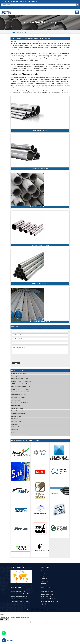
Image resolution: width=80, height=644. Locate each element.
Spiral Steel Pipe (16, 400)
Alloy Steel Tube (16, 405)
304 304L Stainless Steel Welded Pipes (40, 207)
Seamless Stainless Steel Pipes (40, 283)
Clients (43, 574)
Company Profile (46, 571)
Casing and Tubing (16, 422)
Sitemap (43, 584)
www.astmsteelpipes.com (49, 599)
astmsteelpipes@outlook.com (50, 601)
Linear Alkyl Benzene (17, 376)
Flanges (13, 432)
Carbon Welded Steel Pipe (18, 397)
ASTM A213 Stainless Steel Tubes (40, 245)
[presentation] (21, 358)
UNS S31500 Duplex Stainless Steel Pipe (40, 322)
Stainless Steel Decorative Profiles (20, 435)
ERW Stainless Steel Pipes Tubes (20, 379)
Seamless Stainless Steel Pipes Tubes (21, 381)
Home (13, 32)
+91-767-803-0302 (13, 2)
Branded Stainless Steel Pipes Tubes (21, 392)
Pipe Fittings (14, 430)
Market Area (45, 581)
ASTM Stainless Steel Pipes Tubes (20, 384)
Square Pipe (14, 424)
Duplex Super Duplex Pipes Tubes (20, 389)
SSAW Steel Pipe (16, 419)
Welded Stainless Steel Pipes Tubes (21, 387)
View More (13, 604)
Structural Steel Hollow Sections (20, 403)
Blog (42, 576)
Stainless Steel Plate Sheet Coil (19, 411)
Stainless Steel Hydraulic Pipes (40, 169)
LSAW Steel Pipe (16, 427)
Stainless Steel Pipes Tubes (40, 130)
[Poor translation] (6, 620)
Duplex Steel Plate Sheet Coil (19, 414)
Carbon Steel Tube (16, 416)
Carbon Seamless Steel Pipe (19, 395)
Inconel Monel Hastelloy (17, 408)
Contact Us (44, 579)
